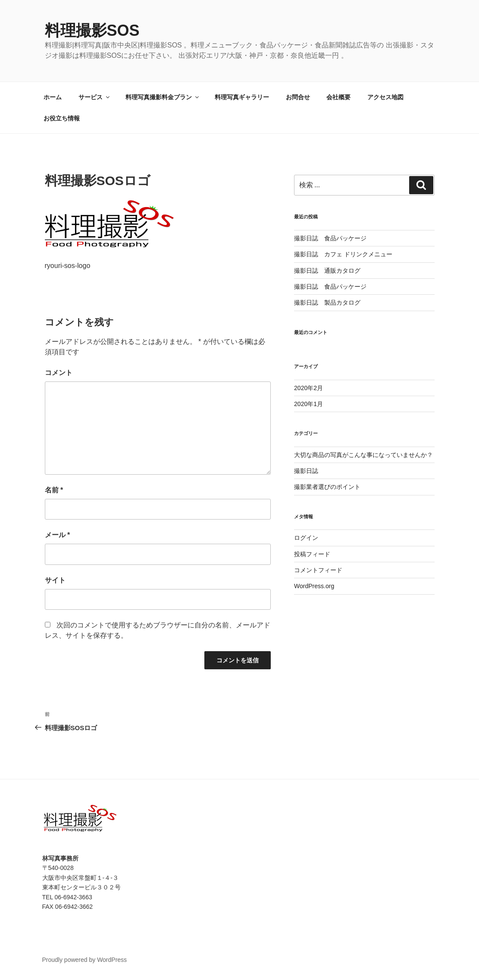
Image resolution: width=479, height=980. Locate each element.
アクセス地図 (385, 97)
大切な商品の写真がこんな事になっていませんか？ (363, 455)
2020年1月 (308, 404)
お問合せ (298, 97)
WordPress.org (314, 586)
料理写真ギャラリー (242, 97)
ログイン (306, 538)
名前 (54, 490)
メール (58, 535)
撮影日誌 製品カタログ (327, 303)
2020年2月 (308, 388)
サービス (95, 97)
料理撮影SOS (92, 30)
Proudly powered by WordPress (85, 960)
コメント (59, 373)
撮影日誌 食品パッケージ (330, 238)
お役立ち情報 (62, 118)
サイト (55, 580)
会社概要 (338, 97)
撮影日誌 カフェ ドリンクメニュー (343, 254)
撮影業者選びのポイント (327, 487)
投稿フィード (312, 554)
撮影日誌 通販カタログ (327, 271)
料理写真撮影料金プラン (163, 97)
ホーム (53, 97)
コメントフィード (318, 570)
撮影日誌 (306, 471)
